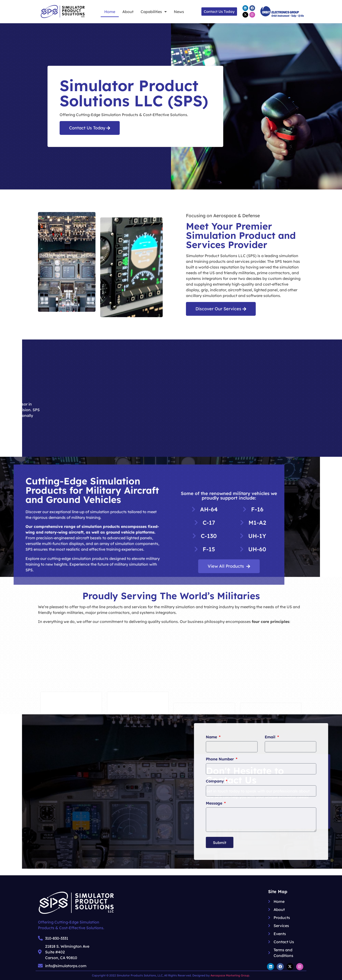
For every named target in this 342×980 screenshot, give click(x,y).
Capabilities (154, 12)
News (179, 12)
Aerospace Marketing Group (230, 975)
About (128, 12)
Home (110, 12)
